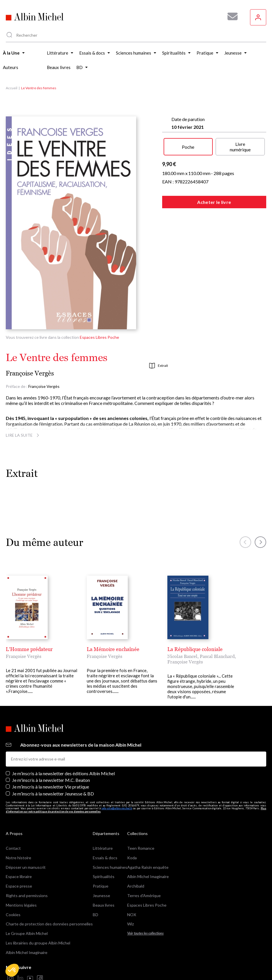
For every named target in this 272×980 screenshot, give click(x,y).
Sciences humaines (110, 845)
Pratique (101, 864)
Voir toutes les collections (145, 912)
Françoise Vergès (30, 373)
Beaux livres (104, 883)
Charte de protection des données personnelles (49, 902)
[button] (12, 970)
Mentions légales (21, 883)
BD (96, 893)
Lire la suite (23, 435)
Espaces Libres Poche (99, 337)
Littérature (103, 826)
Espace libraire (19, 855)
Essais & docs (105, 836)
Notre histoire (18, 836)
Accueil (12, 88)
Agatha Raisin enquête (148, 845)
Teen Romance (141, 826)
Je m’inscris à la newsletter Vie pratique (51, 765)
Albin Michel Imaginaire (27, 930)
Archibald (136, 864)
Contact (13, 826)
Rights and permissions (27, 874)
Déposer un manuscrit (26, 845)
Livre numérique (240, 147)
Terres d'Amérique (144, 874)
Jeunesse (101, 874)
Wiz (131, 902)
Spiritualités (104, 855)
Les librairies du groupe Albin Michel (38, 921)
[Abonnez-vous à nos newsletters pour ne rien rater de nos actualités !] (230, 16)
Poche (188, 147)
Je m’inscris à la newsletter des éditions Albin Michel (63, 751)
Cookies (13, 893)
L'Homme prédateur (29, 649)
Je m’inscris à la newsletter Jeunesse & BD (53, 772)
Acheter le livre (214, 202)
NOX (132, 893)
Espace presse (19, 864)
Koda (132, 836)
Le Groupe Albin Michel (27, 912)
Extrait (159, 366)
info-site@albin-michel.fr (117, 787)
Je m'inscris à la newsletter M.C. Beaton (51, 758)
